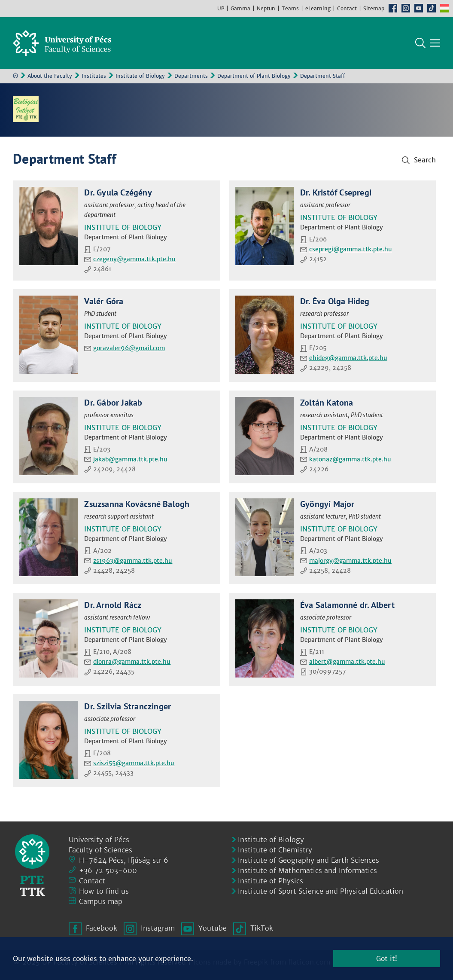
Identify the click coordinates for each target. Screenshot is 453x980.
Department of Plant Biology (254, 76)
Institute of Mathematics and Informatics (307, 870)
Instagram (406, 8)
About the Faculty (50, 76)
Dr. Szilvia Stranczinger (128, 706)
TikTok (432, 8)
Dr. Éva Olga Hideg (335, 301)
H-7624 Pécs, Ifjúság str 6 (124, 860)
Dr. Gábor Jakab (113, 403)
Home (15, 75)
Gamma (240, 8)
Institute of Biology (140, 76)
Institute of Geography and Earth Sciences (309, 860)
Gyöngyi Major (327, 504)
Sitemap (374, 8)
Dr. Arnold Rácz (113, 605)
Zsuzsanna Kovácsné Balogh (137, 504)
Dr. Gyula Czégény (118, 192)
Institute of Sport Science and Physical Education (321, 891)
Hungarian (444, 8)
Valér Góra (104, 301)
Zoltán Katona (327, 403)
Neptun (266, 8)
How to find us (104, 891)
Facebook (393, 8)
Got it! (387, 959)
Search (420, 43)
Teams (290, 8)
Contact (347, 8)
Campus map (101, 901)
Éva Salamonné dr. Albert (347, 605)
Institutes (94, 76)
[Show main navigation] (435, 43)
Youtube (419, 8)
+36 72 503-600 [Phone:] (108, 870)
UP (221, 8)
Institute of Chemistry (275, 850)
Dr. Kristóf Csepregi (336, 192)
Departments (191, 76)
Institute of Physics (271, 881)
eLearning (318, 8)
